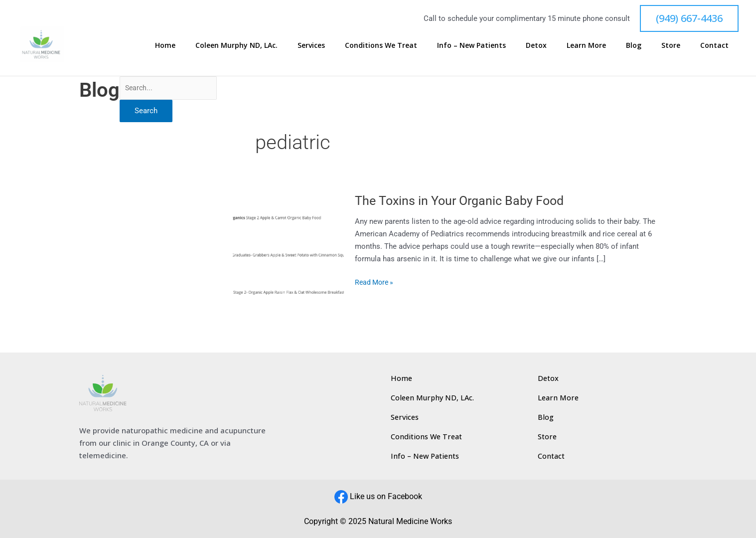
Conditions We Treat (448, 45)
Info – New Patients (528, 45)
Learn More (623, 45)
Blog (661, 45)
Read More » (376, 281)
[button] (689, 18)
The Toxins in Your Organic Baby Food (463, 200)
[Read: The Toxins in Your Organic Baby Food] (289, 243)
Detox (583, 45)
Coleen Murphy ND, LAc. (323, 45)
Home (262, 45)
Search (146, 112)
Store (688, 45)
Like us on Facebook (386, 496)
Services (388, 45)
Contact (721, 45)
